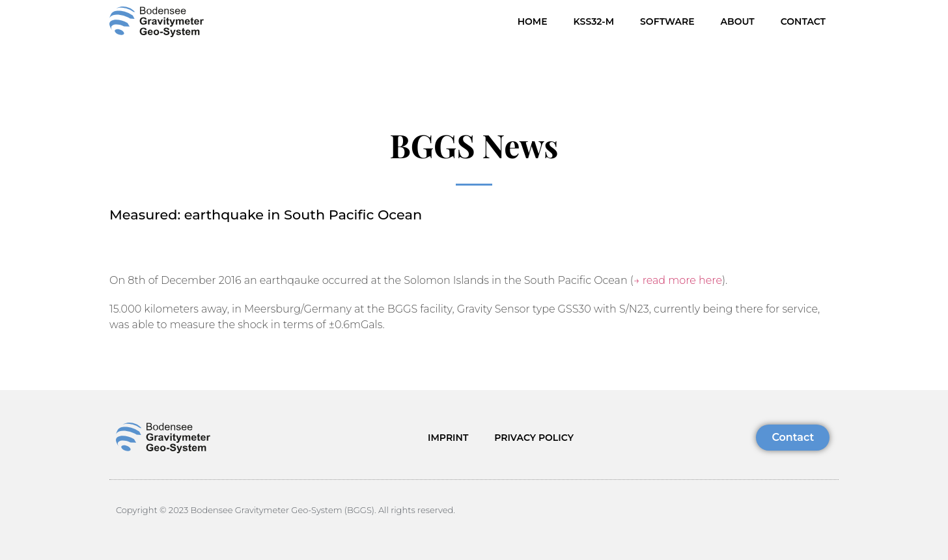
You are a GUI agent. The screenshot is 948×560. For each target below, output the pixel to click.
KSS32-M (594, 21)
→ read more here (678, 280)
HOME (533, 21)
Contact (803, 21)
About (738, 21)
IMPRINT (448, 438)
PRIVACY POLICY (534, 438)
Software (667, 21)
